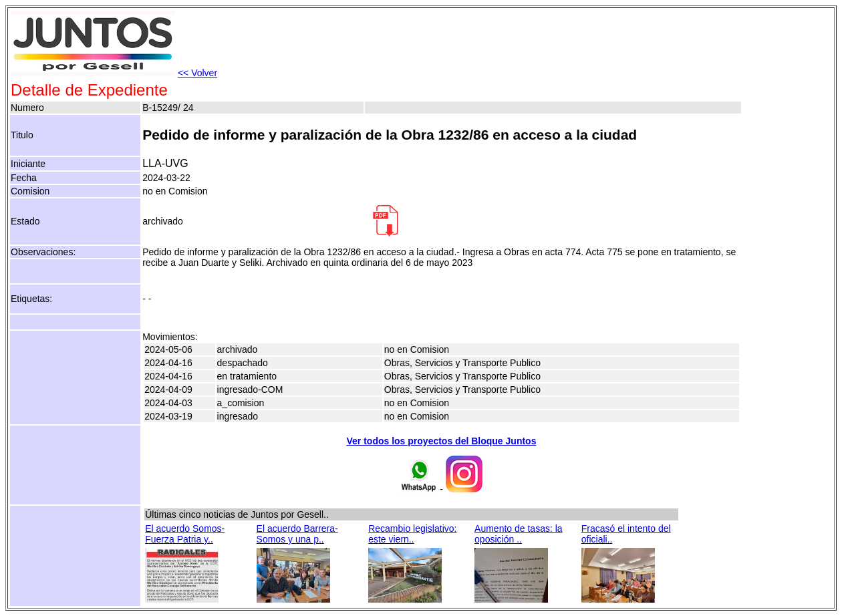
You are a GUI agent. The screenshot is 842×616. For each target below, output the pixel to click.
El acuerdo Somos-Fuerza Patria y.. (185, 534)
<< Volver (197, 73)
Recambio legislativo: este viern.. (412, 534)
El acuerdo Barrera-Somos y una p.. (297, 534)
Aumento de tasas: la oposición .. (519, 534)
